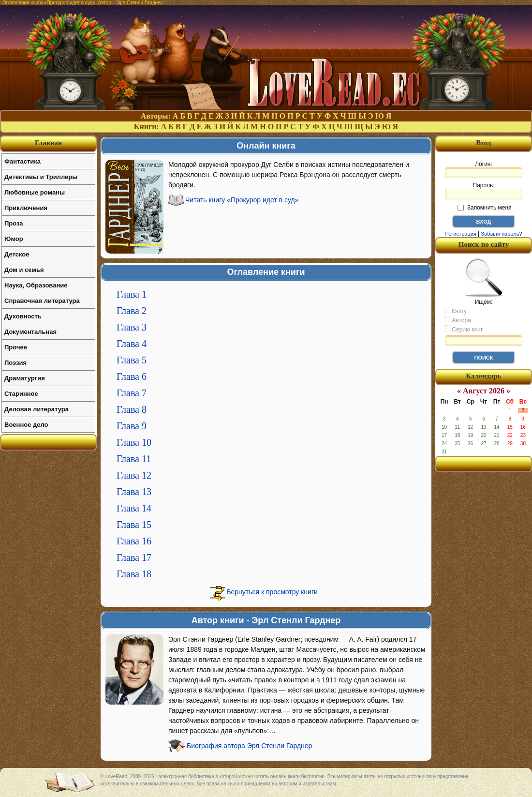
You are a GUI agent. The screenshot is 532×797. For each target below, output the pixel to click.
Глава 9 (132, 426)
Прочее (16, 347)
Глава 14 (134, 508)
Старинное (21, 394)
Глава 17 (134, 557)
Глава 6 (132, 376)
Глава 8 (132, 409)
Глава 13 (134, 492)
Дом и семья (24, 270)
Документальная (30, 332)
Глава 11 (134, 459)
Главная (48, 143)
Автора (458, 320)
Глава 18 (134, 574)
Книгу (455, 311)
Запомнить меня (484, 208)
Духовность (23, 316)
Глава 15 (134, 525)
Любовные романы (35, 192)
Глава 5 (132, 360)
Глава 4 (132, 344)
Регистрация (460, 234)
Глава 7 (132, 393)
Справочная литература (42, 301)
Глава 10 (134, 442)
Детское (17, 254)
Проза (14, 223)
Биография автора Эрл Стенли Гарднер (249, 746)
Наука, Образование (36, 285)
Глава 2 (132, 311)
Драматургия (25, 378)
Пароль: (484, 191)
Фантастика (22, 161)
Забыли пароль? (502, 234)
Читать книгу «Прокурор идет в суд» (242, 200)
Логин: (484, 169)
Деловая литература (37, 409)
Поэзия (15, 363)
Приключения (26, 208)
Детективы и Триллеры (41, 177)
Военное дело (26, 425)
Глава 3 (132, 327)
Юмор (14, 239)
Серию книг (463, 329)
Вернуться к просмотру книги (272, 592)
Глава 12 (134, 475)
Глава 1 (132, 294)
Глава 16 (134, 541)
